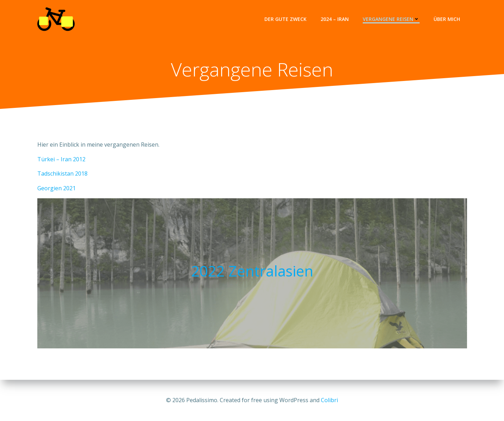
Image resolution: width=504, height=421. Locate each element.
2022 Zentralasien (252, 271)
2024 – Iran (335, 19)
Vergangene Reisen (391, 19)
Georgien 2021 (57, 188)
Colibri (329, 400)
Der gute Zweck (285, 19)
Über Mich (447, 19)
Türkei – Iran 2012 (61, 159)
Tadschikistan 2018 (62, 173)
